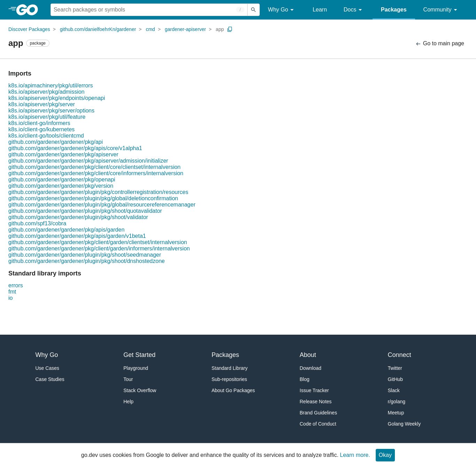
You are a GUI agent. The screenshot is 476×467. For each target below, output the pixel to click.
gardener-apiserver (185, 29)
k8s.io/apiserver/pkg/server (42, 104)
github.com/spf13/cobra (37, 223)
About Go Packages (233, 390)
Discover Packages (29, 29)
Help (129, 402)
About (308, 355)
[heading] (29, 10)
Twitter (395, 368)
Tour (128, 379)
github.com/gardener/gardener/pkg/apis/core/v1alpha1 (75, 148)
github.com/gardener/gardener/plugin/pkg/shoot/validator (78, 217)
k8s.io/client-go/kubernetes (41, 129)
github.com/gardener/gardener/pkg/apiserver (63, 154)
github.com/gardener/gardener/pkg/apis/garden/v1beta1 (77, 236)
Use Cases (47, 368)
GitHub (396, 379)
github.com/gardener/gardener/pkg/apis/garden (67, 230)
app (220, 29)
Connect (400, 355)
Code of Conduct (318, 424)
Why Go (282, 10)
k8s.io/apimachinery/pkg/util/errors (51, 85)
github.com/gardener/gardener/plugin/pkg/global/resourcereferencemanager (102, 205)
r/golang (397, 402)
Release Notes (316, 402)
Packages (394, 10)
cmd (150, 29)
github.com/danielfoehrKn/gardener (98, 29)
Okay (385, 455)
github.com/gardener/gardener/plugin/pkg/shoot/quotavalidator (85, 211)
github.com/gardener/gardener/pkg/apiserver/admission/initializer (88, 161)
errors (16, 285)
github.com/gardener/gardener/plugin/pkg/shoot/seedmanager (85, 255)
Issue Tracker (314, 390)
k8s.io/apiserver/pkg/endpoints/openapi (57, 98)
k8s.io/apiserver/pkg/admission (46, 92)
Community (441, 10)
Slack (394, 390)
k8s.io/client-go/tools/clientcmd (46, 136)
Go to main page (440, 44)
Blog (305, 379)
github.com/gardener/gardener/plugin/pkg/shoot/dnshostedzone (87, 261)
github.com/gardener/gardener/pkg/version (61, 186)
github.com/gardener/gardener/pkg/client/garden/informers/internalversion (99, 248)
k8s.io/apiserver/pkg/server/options (51, 111)
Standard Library (230, 368)
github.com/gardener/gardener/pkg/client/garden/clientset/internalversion (98, 242)
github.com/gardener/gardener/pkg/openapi (62, 180)
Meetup (396, 413)
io (10, 298)
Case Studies (50, 379)
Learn (320, 10)
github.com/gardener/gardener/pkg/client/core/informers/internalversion (96, 173)
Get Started (140, 355)
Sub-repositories (229, 379)
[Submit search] (253, 10)
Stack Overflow (140, 390)
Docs (354, 10)
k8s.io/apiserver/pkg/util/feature (47, 117)
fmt (12, 292)
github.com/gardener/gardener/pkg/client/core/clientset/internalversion (95, 167)
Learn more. (355, 455)
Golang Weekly (404, 424)
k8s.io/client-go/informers (39, 123)
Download (311, 368)
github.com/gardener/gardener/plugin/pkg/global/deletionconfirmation (93, 198)
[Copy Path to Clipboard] (230, 29)
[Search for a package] (149, 10)
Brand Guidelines (318, 413)
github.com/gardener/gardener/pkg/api (56, 142)
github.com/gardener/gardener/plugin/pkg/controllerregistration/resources (98, 192)
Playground (136, 368)
